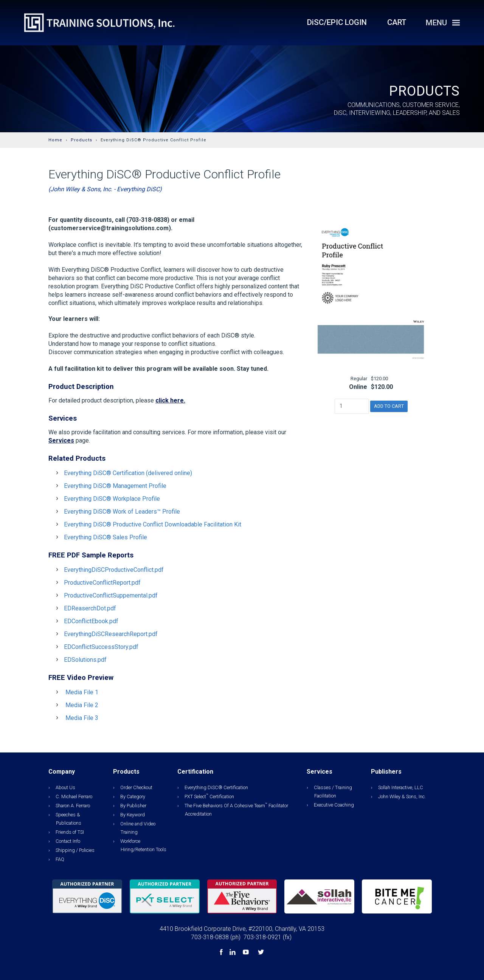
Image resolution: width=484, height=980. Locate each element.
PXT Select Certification (209, 797)
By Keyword (133, 815)
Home (55, 140)
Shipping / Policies (75, 850)
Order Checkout (136, 787)
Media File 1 (82, 692)
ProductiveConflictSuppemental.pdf (111, 595)
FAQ (60, 859)
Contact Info (68, 841)
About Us (65, 787)
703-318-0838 (210, 937)
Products (81, 140)
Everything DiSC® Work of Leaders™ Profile (122, 512)
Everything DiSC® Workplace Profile (112, 499)
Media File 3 (82, 718)
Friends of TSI (70, 832)
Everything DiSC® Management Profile (115, 486)
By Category (133, 797)
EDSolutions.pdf (85, 660)
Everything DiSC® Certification (216, 787)
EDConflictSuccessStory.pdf (101, 647)
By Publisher (133, 806)
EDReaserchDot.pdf (90, 608)
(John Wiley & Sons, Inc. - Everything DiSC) (105, 189)
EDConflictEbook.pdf (91, 621)
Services (61, 440)
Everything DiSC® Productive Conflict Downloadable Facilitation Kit (153, 524)
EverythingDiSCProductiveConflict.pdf (114, 570)
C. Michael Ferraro (74, 797)
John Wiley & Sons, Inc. (402, 797)
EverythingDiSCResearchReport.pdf (111, 634)
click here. (170, 400)
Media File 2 (82, 705)
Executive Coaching (334, 805)
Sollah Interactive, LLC (401, 787)
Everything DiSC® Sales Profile (105, 537)
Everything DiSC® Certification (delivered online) (128, 473)
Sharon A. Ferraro (73, 806)
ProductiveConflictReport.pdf (102, 583)
